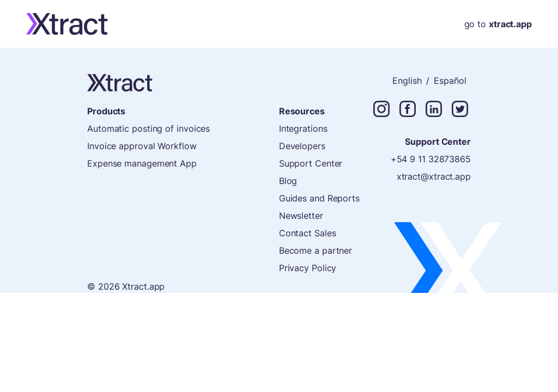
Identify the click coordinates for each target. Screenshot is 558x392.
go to (498, 24)
